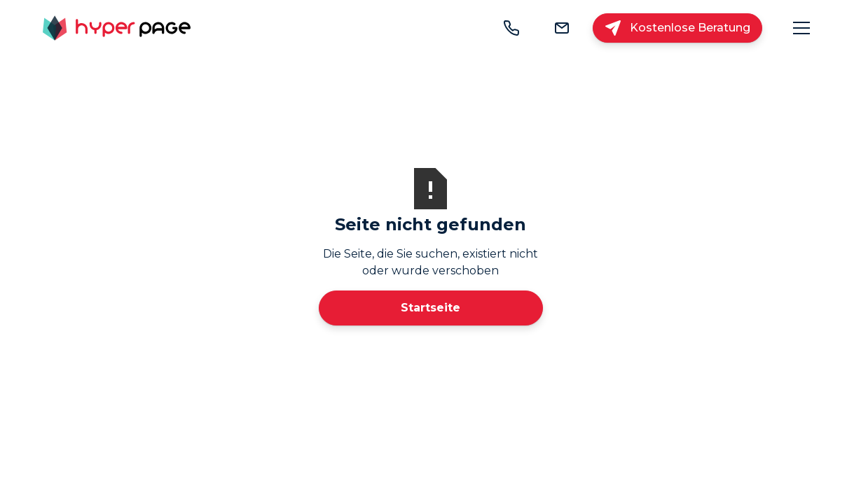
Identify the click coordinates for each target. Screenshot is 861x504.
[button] (801, 28)
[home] (117, 28)
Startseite (430, 308)
